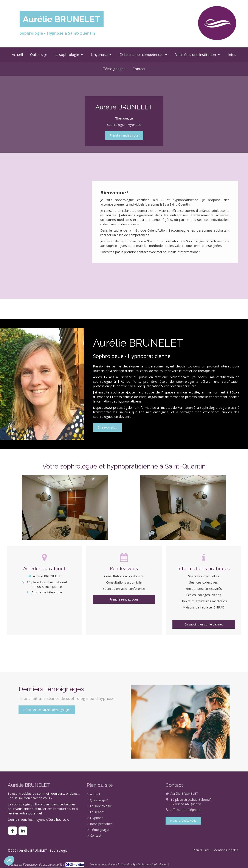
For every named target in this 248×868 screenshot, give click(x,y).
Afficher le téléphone (47, 592)
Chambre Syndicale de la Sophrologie (143, 864)
